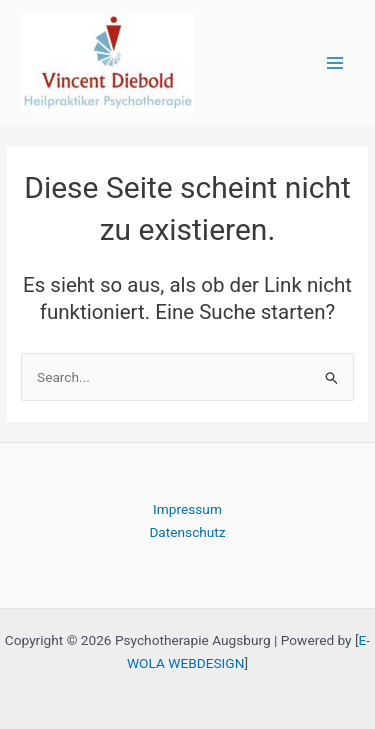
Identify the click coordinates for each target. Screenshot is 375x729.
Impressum (187, 509)
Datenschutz (187, 532)
